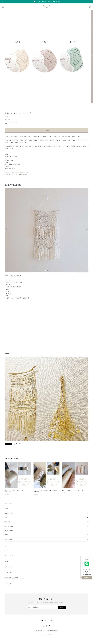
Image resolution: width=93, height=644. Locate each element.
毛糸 (6, 517)
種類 (6, 120)
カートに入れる (46, 130)
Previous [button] (2, 56)
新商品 (7, 509)
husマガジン (8, 584)
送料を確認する (23, 175)
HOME (7, 550)
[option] (46, 56)
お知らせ (7, 561)
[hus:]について (9, 556)
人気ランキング (9, 513)
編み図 (7, 535)
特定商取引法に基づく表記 (52, 631)
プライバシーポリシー (40, 631)
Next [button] (91, 56)
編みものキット (9, 522)
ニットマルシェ (9, 539)
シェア (15, 444)
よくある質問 (8, 572)
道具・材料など (9, 526)
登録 (62, 608)
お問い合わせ (8, 567)
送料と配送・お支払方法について (14, 578)
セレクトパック (9, 531)
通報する (21, 444)
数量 (6, 124)
